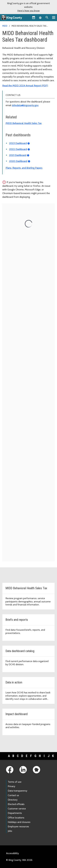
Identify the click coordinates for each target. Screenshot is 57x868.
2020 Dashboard (18, 161)
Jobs (10, 831)
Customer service (17, 809)
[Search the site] (47, 17)
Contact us (13, 795)
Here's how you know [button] (28, 11)
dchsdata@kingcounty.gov (25, 105)
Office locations (16, 818)
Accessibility (12, 853)
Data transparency (17, 791)
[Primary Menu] (54, 17)
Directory (13, 800)
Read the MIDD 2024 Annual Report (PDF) (25, 86)
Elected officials (16, 804)
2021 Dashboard (18, 155)
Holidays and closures (19, 822)
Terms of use (15, 782)
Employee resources (18, 826)
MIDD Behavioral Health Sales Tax (24, 123)
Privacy (11, 786)
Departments (15, 813)
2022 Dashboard (18, 149)
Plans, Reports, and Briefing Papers (24, 168)
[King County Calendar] (34, 17)
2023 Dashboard (18, 143)
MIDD (5, 26)
